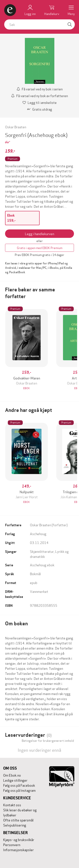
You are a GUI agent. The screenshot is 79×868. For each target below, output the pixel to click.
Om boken (16, 624)
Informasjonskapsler (18, 850)
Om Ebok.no (12, 775)
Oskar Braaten (16, 127)
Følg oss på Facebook (19, 785)
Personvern (12, 845)
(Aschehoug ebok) (47, 135)
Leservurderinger (28, 735)
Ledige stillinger (15, 780)
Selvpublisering (15, 825)
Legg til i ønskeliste (40, 102)
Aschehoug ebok (42, 565)
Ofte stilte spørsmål (18, 820)
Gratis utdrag (40, 109)
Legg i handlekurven (39, 234)
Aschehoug (38, 534)
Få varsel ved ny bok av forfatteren (39, 96)
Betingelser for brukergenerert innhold (48, 741)
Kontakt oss (12, 805)
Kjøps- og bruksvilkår (19, 839)
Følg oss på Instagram (19, 790)
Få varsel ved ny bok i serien (40, 89)
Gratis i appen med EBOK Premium (40, 248)
